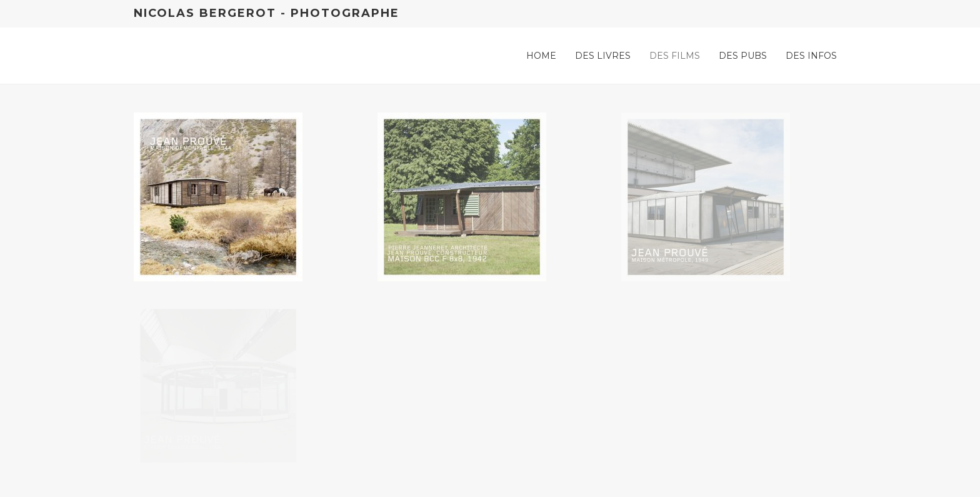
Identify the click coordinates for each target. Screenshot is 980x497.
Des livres (603, 56)
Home (541, 56)
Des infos (811, 56)
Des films (675, 56)
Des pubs (743, 56)
